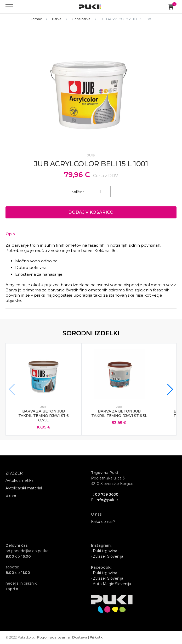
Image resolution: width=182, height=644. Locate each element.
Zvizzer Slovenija (107, 556)
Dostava (80, 637)
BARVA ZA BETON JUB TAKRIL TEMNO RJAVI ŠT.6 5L (119, 413)
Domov (36, 19)
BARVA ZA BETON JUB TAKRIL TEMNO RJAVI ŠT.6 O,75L (44, 416)
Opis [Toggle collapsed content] (10, 234)
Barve (57, 19)
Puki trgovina (105, 551)
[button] (170, 389)
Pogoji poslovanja (53, 637)
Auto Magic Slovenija (112, 584)
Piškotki (97, 637)
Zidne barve (81, 19)
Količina (78, 192)
